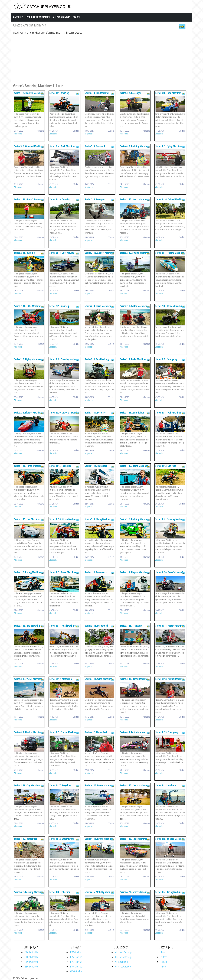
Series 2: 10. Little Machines (28, 306)
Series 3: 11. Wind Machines (98, 679)
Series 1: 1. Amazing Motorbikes (59, 94)
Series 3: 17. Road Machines (63, 626)
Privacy (163, 967)
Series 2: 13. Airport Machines (99, 253)
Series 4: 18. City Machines (27, 785)
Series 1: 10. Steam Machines (64, 519)
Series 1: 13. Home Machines (134, 466)
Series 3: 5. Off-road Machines (29, 146)
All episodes (18, 134)
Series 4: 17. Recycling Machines (60, 787)
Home (163, 952)
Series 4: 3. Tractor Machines (63, 732)
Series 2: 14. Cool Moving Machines (62, 254)
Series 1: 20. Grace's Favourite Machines (64, 414)
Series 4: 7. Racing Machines (169, 892)
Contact (164, 962)
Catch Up (18, 17)
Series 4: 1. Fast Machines (132, 732)
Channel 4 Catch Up (123, 952)
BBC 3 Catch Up (31, 962)
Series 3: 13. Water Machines (28, 679)
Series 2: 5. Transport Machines (95, 201)
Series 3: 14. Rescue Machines (170, 626)
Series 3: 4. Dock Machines (62, 146)
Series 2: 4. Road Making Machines (97, 361)
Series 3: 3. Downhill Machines (95, 148)
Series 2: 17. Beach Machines (134, 199)
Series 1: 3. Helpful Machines (134, 572)
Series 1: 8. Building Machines (134, 519)
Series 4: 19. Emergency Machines (167, 734)
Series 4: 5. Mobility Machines (99, 892)
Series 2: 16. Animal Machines (170, 199)
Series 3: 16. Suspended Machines (96, 627)
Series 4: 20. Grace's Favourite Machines (135, 894)
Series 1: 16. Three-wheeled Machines (28, 467)
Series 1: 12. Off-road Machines (166, 467)
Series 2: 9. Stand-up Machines (59, 308)
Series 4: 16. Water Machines (99, 785)
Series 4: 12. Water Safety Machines (62, 840)
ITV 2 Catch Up (76, 957)
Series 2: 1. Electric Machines (28, 413)
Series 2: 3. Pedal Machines (133, 359)
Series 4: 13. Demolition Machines (26, 840)
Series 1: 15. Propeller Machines (60, 467)
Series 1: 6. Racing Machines (28, 572)
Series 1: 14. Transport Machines (96, 467)
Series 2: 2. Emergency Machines (166, 361)
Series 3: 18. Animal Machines (170, 679)
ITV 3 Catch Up (76, 962)
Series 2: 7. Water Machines (133, 306)
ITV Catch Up (75, 952)
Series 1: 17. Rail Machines (168, 413)
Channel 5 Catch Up (123, 957)
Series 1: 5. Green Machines (63, 572)
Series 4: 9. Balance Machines (170, 839)
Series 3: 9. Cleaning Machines (64, 359)
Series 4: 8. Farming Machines (29, 892)
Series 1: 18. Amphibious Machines (132, 414)
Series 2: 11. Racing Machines (170, 253)
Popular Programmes (38, 17)
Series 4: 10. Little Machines (134, 839)
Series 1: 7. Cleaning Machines (170, 519)
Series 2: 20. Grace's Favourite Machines (29, 201)
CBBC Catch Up (121, 962)
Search (77, 17)
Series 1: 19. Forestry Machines (95, 414)
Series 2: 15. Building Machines (24, 254)
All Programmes (61, 17)
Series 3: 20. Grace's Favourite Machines (170, 574)
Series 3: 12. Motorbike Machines (61, 680)
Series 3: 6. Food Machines (168, 93)
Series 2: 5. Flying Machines (27, 359)
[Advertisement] (100, 58)
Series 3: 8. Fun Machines (97, 93)
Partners (164, 957)
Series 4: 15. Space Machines (134, 785)
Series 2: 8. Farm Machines (98, 306)
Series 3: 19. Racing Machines (28, 626)
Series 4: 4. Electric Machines (28, 732)
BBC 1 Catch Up (31, 952)
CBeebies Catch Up (123, 967)
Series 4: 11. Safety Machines (99, 839)
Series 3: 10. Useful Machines (134, 679)
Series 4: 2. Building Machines (134, 146)
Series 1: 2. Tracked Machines (28, 93)
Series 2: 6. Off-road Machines (170, 306)
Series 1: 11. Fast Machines (27, 519)
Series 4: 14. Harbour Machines (166, 787)
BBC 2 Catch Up (31, 957)
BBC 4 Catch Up (31, 967)
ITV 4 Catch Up (76, 967)
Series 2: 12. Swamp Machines (135, 253)
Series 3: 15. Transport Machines (131, 627)
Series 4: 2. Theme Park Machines (96, 734)
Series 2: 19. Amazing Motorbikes (60, 201)
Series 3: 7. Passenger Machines (131, 94)
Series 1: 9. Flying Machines (98, 519)
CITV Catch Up (76, 971)
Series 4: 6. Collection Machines (60, 894)
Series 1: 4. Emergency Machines (96, 574)
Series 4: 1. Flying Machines (169, 146)
